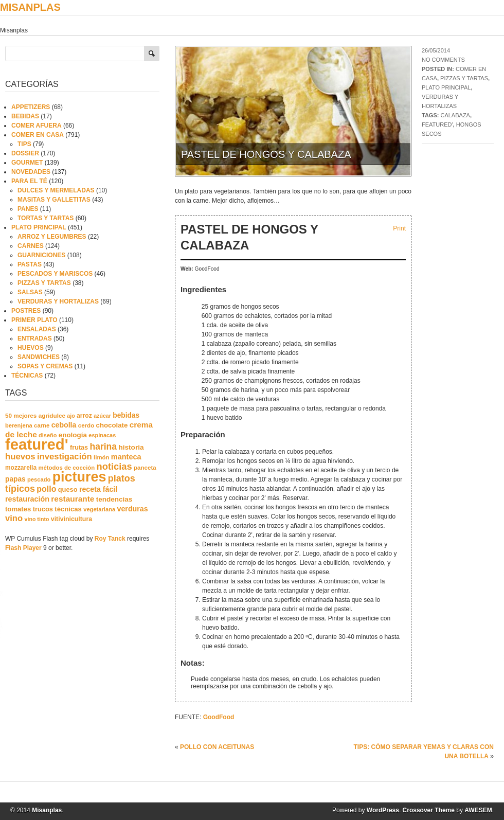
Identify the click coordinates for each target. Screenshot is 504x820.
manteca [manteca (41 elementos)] (126, 457)
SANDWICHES (39, 357)
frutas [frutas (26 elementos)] (79, 448)
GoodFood (219, 717)
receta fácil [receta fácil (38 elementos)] (98, 489)
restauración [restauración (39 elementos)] (27, 499)
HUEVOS (31, 348)
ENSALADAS (37, 329)
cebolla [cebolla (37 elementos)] (64, 425)
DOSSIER (25, 153)
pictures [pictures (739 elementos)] (79, 477)
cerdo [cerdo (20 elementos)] (86, 425)
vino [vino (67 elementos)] (14, 518)
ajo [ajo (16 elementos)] (71, 416)
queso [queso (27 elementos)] (68, 489)
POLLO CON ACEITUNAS (217, 747)
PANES (28, 209)
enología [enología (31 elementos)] (73, 435)
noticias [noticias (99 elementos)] (114, 466)
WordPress (383, 810)
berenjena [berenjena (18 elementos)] (19, 425)
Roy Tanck (110, 539)
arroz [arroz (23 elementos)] (84, 416)
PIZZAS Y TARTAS (464, 78)
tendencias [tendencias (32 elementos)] (114, 499)
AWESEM (478, 810)
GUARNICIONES (41, 255)
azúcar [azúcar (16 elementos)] (102, 416)
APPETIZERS (31, 107)
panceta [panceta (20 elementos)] (145, 468)
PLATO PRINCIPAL (446, 87)
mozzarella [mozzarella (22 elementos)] (21, 468)
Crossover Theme (429, 810)
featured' (437, 124)
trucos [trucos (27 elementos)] (43, 509)
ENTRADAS (35, 338)
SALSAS (30, 292)
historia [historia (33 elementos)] (131, 447)
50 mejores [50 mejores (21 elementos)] (21, 415)
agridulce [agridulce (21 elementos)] (52, 415)
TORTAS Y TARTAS (46, 218)
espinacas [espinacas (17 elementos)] (102, 435)
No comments (443, 60)
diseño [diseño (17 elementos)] (48, 435)
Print (399, 228)
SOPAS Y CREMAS (45, 366)
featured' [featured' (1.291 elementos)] (37, 444)
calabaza (455, 115)
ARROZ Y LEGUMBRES (52, 237)
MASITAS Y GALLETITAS (54, 200)
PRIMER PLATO (34, 320)
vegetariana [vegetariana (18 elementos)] (99, 509)
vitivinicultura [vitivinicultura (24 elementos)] (71, 519)
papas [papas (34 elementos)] (15, 479)
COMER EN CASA (38, 135)
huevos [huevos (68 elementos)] (20, 457)
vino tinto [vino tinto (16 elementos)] (37, 519)
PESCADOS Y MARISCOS (55, 274)
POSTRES (26, 311)
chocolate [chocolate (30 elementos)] (112, 425)
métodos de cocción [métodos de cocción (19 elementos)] (66, 468)
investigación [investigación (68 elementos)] (65, 457)
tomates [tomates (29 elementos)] (18, 509)
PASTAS (30, 264)
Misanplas (30, 7)
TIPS (24, 144)
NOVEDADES (31, 172)
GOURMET (27, 163)
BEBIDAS (25, 116)
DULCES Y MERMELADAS (56, 190)
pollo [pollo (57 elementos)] (46, 489)
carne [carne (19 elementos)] (42, 425)
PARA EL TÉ (29, 181)
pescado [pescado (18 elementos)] (39, 479)
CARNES (31, 246)
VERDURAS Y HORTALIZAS (58, 301)
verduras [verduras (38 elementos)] (133, 509)
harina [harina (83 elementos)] (104, 447)
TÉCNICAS (27, 376)
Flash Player (23, 548)
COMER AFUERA (37, 126)
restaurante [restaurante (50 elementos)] (73, 499)
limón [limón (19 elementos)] (101, 457)
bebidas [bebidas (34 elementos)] (126, 415)
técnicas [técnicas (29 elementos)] (68, 509)
